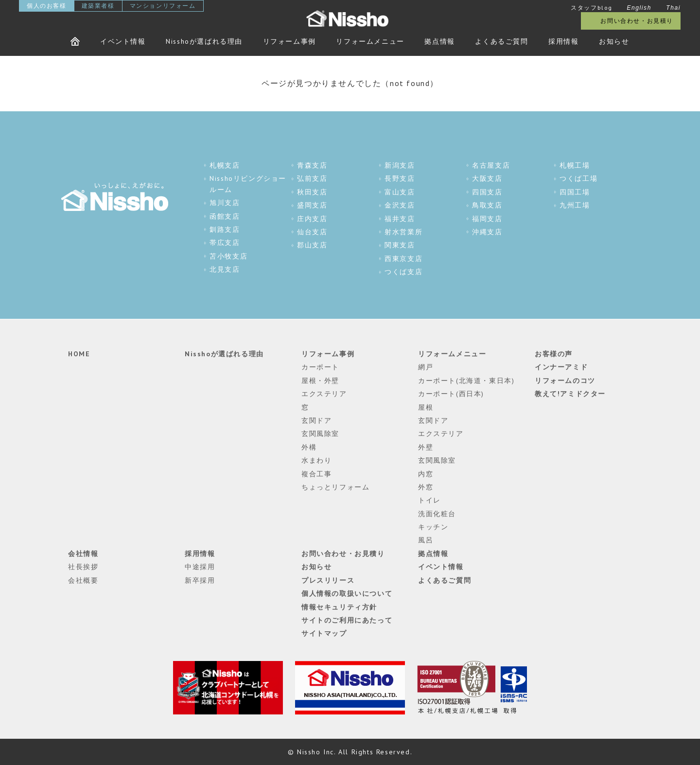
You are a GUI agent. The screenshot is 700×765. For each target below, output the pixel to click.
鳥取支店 (487, 205)
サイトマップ (324, 633)
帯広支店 (225, 243)
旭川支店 (225, 203)
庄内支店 (312, 219)
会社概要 (83, 580)
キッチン (433, 527)
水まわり (316, 460)
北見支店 (225, 269)
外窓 (426, 487)
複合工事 (316, 474)
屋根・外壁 (320, 381)
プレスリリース (328, 580)
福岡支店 (487, 219)
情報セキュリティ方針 (339, 607)
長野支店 (400, 178)
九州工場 (575, 205)
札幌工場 (575, 165)
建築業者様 (98, 6)
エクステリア (324, 394)
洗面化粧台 (437, 514)
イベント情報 (123, 41)
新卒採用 (200, 580)
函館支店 (225, 216)
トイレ (429, 500)
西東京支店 (403, 259)
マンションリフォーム (163, 6)
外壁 (426, 447)
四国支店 (487, 192)
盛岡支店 (312, 205)
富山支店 (400, 192)
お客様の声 (554, 354)
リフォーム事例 (289, 41)
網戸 (426, 367)
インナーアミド (561, 367)
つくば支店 (403, 272)
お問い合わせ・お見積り (637, 21)
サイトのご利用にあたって (347, 620)
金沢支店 (400, 205)
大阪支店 (487, 178)
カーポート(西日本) (451, 394)
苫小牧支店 (228, 256)
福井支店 (400, 219)
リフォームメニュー (370, 41)
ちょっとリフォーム (335, 487)
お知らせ (614, 41)
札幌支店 (225, 165)
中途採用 (200, 567)
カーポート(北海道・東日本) (466, 381)
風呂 (426, 540)
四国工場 (575, 192)
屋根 (426, 407)
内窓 (426, 474)
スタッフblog (592, 8)
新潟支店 (400, 165)
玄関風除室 (320, 434)
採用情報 (563, 41)
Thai (673, 8)
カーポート (320, 367)
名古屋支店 (491, 165)
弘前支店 (312, 178)
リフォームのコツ (565, 381)
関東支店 (400, 245)
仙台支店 (312, 232)
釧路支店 (225, 229)
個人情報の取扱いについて (347, 593)
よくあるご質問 (501, 41)
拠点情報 (439, 41)
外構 (309, 447)
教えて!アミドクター (570, 394)
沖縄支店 (487, 232)
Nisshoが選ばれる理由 (204, 41)
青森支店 (312, 165)
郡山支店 (312, 245)
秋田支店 (312, 192)
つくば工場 (578, 178)
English (639, 8)
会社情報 (83, 554)
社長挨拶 (83, 567)
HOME (79, 354)
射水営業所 (403, 232)
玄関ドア (316, 420)
